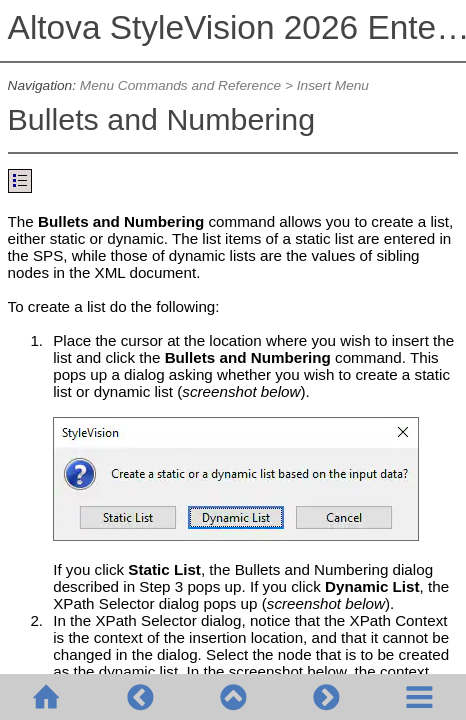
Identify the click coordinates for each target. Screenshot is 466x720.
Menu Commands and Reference (180, 85)
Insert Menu (333, 85)
